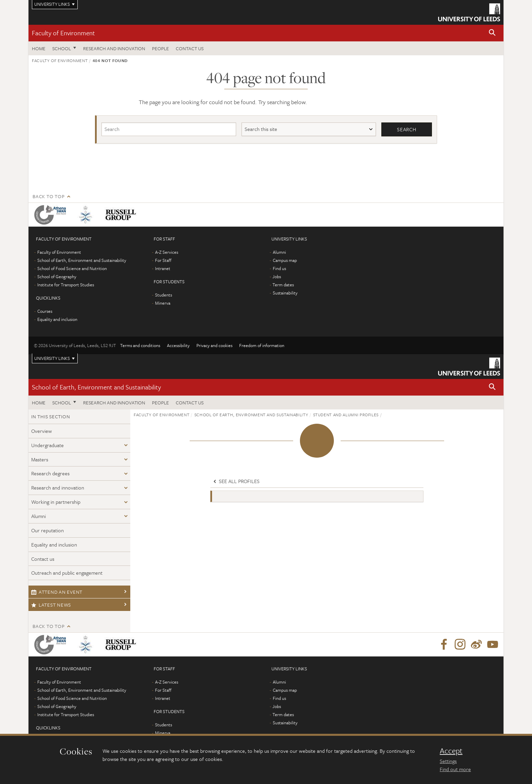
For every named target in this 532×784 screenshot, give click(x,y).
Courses (45, 311)
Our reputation (47, 530)
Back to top (49, 196)
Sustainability (285, 293)
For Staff (163, 260)
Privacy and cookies (214, 345)
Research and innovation (114, 48)
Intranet (163, 268)
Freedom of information (262, 345)
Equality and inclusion (57, 319)
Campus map (285, 260)
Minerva (163, 303)
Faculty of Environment (63, 33)
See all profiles (236, 481)
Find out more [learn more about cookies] (455, 769)
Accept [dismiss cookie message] (451, 751)
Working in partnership (56, 502)
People (160, 48)
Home (39, 48)
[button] (492, 33)
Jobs (277, 276)
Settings (448, 761)
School (62, 48)
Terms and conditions (140, 345)
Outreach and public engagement (67, 573)
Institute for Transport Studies (66, 285)
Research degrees (50, 473)
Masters (40, 459)
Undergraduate (47, 445)
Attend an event (57, 592)
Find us (279, 268)
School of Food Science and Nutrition (72, 268)
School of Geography (57, 276)
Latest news (51, 605)
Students (164, 295)
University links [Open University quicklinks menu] (52, 358)
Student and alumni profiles (346, 415)
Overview (42, 431)
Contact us (190, 48)
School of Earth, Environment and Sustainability (82, 260)
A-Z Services (167, 252)
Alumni (279, 252)
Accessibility (178, 345)
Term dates (283, 285)
